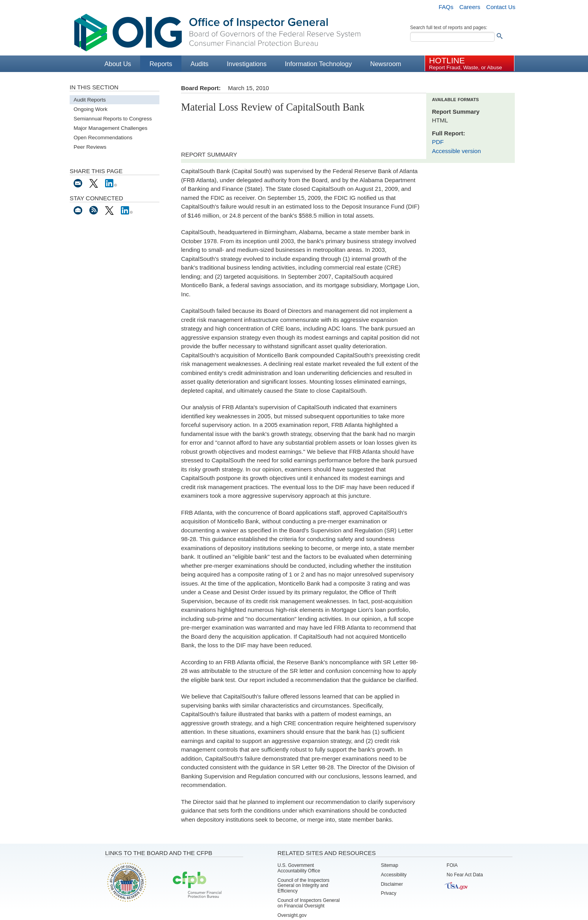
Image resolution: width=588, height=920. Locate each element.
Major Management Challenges (111, 128)
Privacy (389, 893)
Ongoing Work (91, 109)
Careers (470, 7)
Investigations (247, 64)
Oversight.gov (292, 915)
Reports (161, 64)
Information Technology (318, 64)
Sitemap (390, 865)
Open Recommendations (103, 138)
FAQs (446, 7)
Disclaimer (392, 884)
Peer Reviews (90, 147)
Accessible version (457, 151)
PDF (438, 142)
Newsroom (386, 64)
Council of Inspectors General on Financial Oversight (309, 903)
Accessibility (394, 875)
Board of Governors (126, 882)
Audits (200, 64)
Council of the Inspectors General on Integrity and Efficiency (303, 886)
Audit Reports (90, 100)
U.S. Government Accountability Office (299, 868)
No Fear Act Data (465, 875)
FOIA (452, 865)
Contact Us (501, 7)
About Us (118, 64)
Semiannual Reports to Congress (113, 119)
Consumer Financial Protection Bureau (197, 885)
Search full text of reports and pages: (449, 28)
